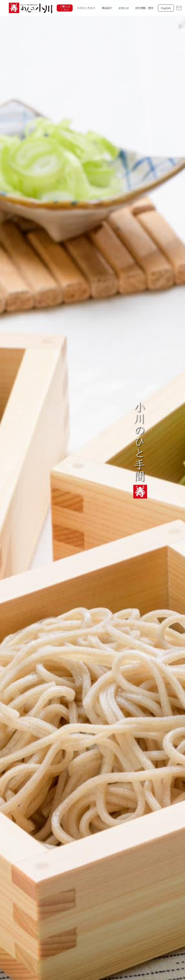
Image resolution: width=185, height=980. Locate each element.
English (166, 8)
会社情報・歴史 (144, 8)
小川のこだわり (86, 8)
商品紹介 (107, 8)
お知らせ (124, 8)
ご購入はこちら (65, 8)
